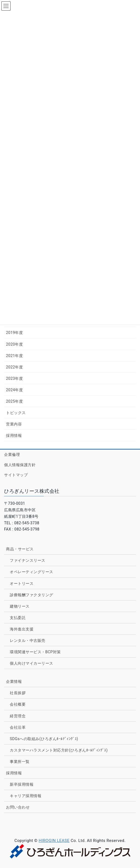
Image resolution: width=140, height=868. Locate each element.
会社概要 (18, 704)
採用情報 (14, 435)
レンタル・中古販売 (28, 640)
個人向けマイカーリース (32, 663)
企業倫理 (12, 454)
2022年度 (14, 367)
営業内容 (14, 424)
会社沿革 (18, 727)
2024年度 (14, 390)
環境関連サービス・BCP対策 (35, 652)
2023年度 (14, 378)
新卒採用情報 (22, 784)
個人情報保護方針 (20, 465)
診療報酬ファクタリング (32, 595)
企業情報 (14, 681)
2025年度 (14, 401)
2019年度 (14, 333)
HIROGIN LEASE (54, 841)
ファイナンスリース (28, 560)
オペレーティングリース (32, 572)
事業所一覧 (20, 762)
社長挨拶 (18, 693)
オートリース (22, 583)
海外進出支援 (22, 629)
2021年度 (14, 356)
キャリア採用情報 (26, 796)
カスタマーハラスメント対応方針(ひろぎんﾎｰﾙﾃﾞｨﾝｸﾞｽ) (59, 750)
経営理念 (18, 716)
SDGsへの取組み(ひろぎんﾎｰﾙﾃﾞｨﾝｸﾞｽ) (44, 739)
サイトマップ (16, 475)
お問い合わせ (18, 807)
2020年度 (14, 344)
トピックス (16, 413)
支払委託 (18, 618)
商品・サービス (20, 549)
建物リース (20, 606)
